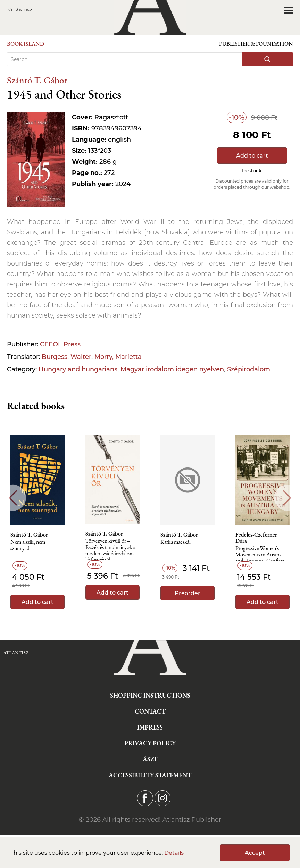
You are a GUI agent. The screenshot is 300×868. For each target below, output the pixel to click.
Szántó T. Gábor (37, 80)
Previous (13, 498)
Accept (255, 853)
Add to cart (252, 156)
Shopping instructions (150, 695)
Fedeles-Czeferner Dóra (256, 538)
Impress (150, 727)
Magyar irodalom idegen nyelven (172, 369)
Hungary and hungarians (78, 369)
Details (174, 853)
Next (287, 498)
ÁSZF (150, 759)
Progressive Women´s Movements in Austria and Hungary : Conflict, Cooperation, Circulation (262, 557)
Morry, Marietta (118, 357)
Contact (150, 711)
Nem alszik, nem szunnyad (28, 545)
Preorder (187, 593)
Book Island (26, 44)
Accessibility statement (150, 775)
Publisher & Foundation (256, 44)
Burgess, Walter (66, 357)
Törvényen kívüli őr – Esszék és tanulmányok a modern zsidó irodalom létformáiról (110, 549)
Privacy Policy (150, 743)
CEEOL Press (60, 344)
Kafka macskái (176, 542)
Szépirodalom (249, 369)
